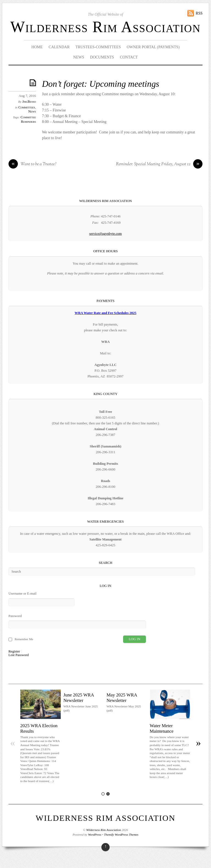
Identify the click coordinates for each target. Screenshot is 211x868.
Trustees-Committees (98, 47)
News (79, 57)
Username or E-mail (23, 593)
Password (15, 616)
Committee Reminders (28, 119)
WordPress (95, 835)
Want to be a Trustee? (32, 164)
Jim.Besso (29, 102)
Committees (27, 107)
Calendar (59, 47)
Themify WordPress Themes (121, 835)
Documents (102, 57)
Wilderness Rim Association (106, 27)
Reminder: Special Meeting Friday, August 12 (159, 164)
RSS (199, 13)
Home (37, 47)
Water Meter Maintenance (162, 728)
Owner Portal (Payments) (153, 47)
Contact (129, 57)
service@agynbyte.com (105, 234)
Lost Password (19, 655)
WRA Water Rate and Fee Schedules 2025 (106, 313)
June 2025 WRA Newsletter (79, 698)
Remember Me (24, 639)
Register (14, 652)
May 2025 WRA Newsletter (122, 698)
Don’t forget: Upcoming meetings (101, 84)
